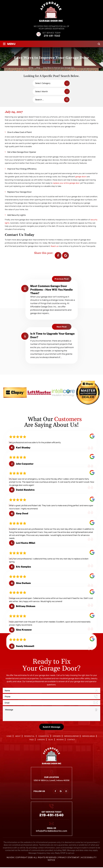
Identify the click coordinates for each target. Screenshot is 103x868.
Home (9, 737)
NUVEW (10, 858)
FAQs (32, 740)
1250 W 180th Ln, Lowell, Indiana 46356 (52, 781)
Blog (51, 740)
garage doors (81, 177)
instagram (66, 792)
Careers (41, 740)
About (18, 737)
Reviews (60, 740)
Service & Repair (71, 737)
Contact (71, 740)
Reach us (55, 246)
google (61, 792)
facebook (58, 255)
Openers (57, 737)
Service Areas (89, 737)
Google (66, 255)
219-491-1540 (52, 36)
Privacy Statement (69, 858)
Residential (29, 737)
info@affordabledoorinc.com (52, 832)
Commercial (44, 737)
